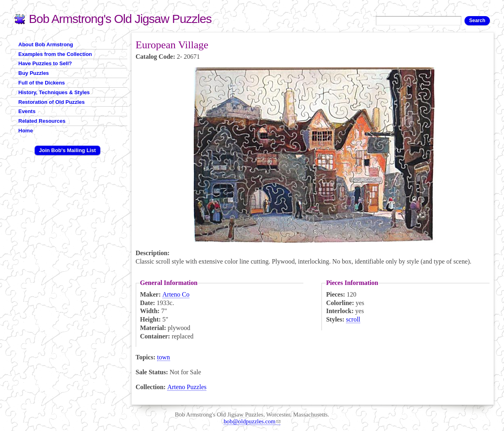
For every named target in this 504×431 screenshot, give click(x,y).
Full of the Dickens (42, 83)
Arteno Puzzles (187, 387)
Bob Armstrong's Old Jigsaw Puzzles (120, 19)
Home (26, 131)
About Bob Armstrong (46, 44)
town (164, 357)
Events (27, 111)
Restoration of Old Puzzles (52, 102)
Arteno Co (176, 294)
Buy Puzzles (34, 73)
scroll (353, 319)
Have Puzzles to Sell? (45, 63)
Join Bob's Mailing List (67, 150)
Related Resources (42, 121)
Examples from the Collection (55, 54)
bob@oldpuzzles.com (252, 421)
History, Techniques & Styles (54, 92)
